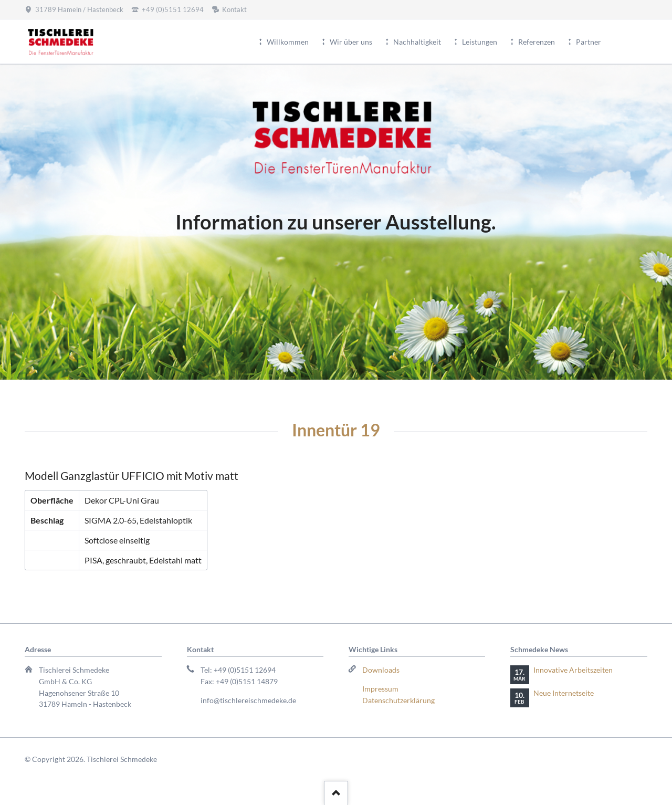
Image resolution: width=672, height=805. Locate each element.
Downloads (381, 670)
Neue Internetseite (564, 693)
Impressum (380, 689)
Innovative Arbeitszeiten (573, 670)
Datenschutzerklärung (398, 700)
